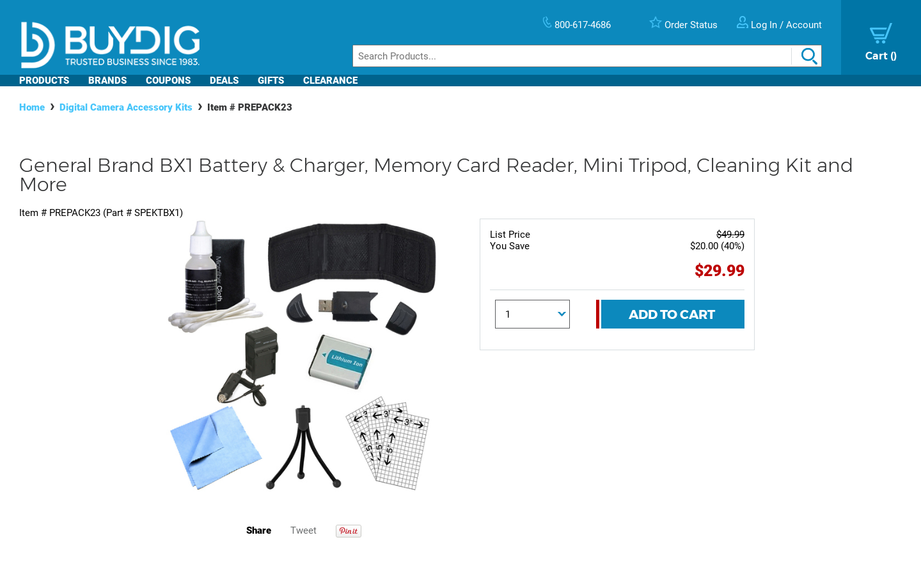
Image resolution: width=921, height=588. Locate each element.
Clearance (330, 81)
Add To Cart (672, 314)
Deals (224, 81)
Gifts (271, 81)
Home (32, 107)
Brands (107, 81)
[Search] (587, 56)
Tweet (303, 530)
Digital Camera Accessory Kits (126, 107)
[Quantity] (533, 314)
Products (44, 81)
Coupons (168, 81)
